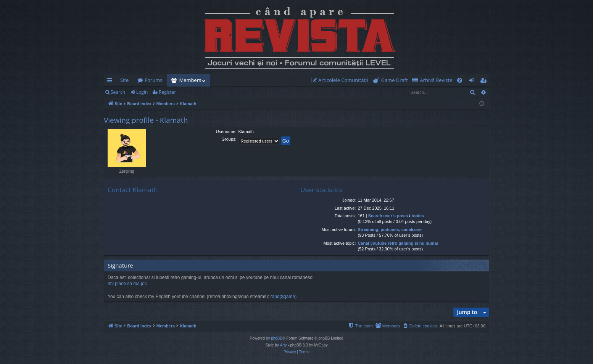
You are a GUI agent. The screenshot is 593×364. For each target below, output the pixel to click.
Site (124, 80)
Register (167, 92)
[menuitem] (341, 80)
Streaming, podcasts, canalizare (390, 229)
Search (118, 92)
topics (417, 216)
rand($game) (283, 297)
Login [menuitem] (473, 82)
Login (142, 92)
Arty (284, 345)
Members (190, 80)
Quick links (111, 82)
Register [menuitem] (485, 82)
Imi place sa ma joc (127, 284)
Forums (153, 80)
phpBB (277, 338)
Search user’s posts (388, 216)
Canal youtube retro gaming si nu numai (398, 243)
